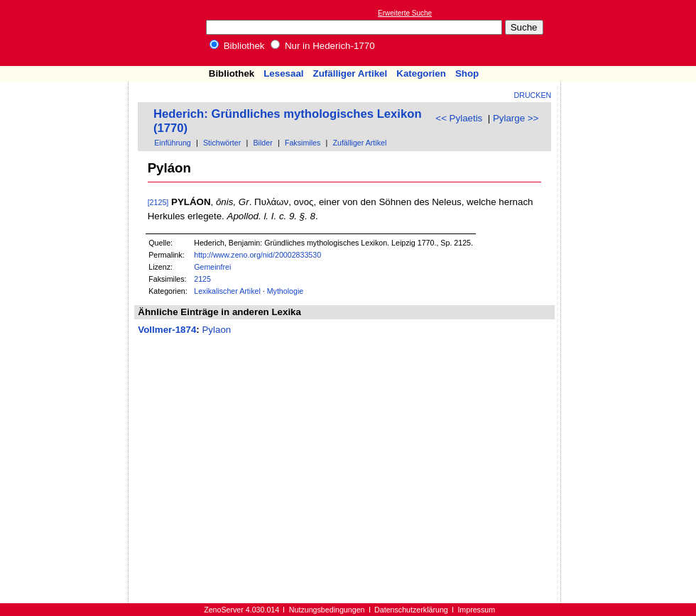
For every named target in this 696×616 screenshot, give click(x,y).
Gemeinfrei (212, 267)
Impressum (476, 610)
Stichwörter (222, 143)
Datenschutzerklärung (411, 610)
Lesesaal (283, 73)
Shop (467, 73)
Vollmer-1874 (167, 330)
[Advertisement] (631, 33)
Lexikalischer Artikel (227, 291)
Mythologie (286, 291)
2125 (202, 279)
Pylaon (216, 330)
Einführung (173, 143)
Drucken (533, 95)
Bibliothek (237, 46)
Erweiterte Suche (405, 13)
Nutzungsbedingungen (327, 610)
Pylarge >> (516, 118)
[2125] (158, 202)
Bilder (262, 143)
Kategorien (421, 73)
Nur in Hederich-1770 (322, 46)
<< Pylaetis (459, 118)
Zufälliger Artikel (350, 73)
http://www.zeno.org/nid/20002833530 (257, 255)
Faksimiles (303, 143)
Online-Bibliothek (67, 33)
